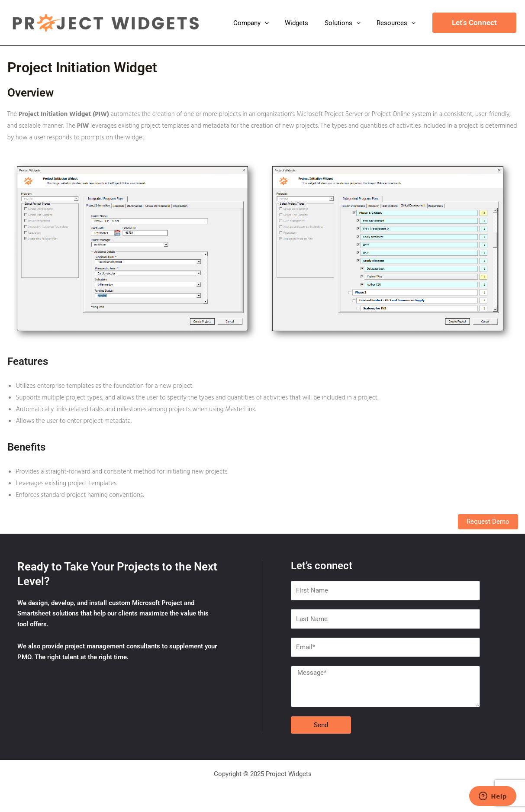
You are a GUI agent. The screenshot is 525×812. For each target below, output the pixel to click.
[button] (474, 23)
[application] (276, 23)
